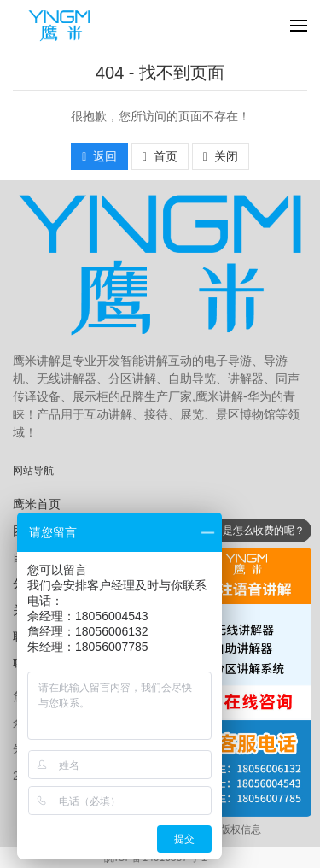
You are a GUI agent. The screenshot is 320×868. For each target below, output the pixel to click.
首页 (160, 156)
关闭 (221, 156)
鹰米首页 (37, 504)
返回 (99, 156)
